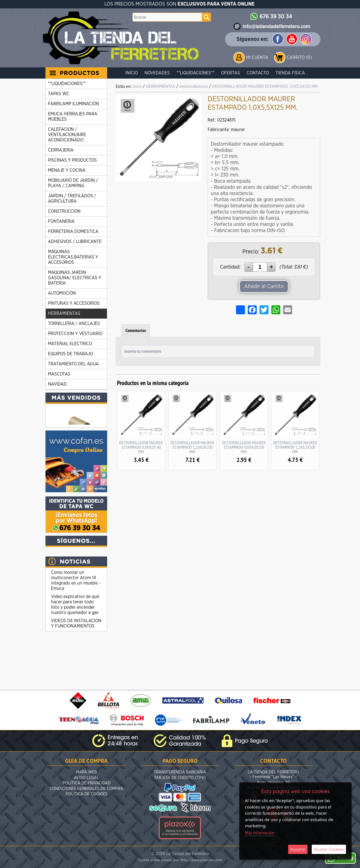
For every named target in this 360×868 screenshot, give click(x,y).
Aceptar (298, 849)
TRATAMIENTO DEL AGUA (73, 364)
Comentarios (136, 330)
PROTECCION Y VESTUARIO (75, 334)
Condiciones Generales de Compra (86, 789)
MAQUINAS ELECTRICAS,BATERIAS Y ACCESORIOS (73, 257)
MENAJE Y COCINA (67, 170)
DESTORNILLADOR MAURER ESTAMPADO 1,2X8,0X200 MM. (192, 447)
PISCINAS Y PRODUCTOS (72, 160)
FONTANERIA (61, 221)
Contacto (258, 73)
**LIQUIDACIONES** (195, 73)
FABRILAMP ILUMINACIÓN (74, 104)
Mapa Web (86, 772)
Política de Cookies (87, 794)
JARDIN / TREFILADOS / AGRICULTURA (72, 199)
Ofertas (231, 73)
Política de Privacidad (87, 783)
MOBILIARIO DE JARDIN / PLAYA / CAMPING (73, 183)
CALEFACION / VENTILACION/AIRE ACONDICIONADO (67, 135)
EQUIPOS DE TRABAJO (70, 354)
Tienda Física (290, 73)
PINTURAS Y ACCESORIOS (74, 303)
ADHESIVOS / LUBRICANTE (75, 242)
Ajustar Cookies (329, 849)
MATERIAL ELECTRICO (70, 344)
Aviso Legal (86, 778)
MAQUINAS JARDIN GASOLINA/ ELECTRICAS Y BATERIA (75, 278)
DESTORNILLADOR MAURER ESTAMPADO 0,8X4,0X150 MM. (244, 447)
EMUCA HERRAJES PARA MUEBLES (73, 117)
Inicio (132, 73)
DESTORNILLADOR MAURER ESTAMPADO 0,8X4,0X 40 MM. (141, 447)
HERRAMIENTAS (64, 313)
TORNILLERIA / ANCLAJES (74, 324)
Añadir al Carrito (264, 287)
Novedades (157, 73)
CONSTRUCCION (64, 211)
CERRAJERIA (61, 150)
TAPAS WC (59, 94)
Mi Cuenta (257, 58)
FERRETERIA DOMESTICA (73, 232)
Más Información (260, 833)
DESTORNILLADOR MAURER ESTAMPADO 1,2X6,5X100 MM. (295, 447)
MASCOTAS (59, 374)
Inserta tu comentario (143, 352)
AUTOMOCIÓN (62, 293)
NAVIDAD (57, 384)
